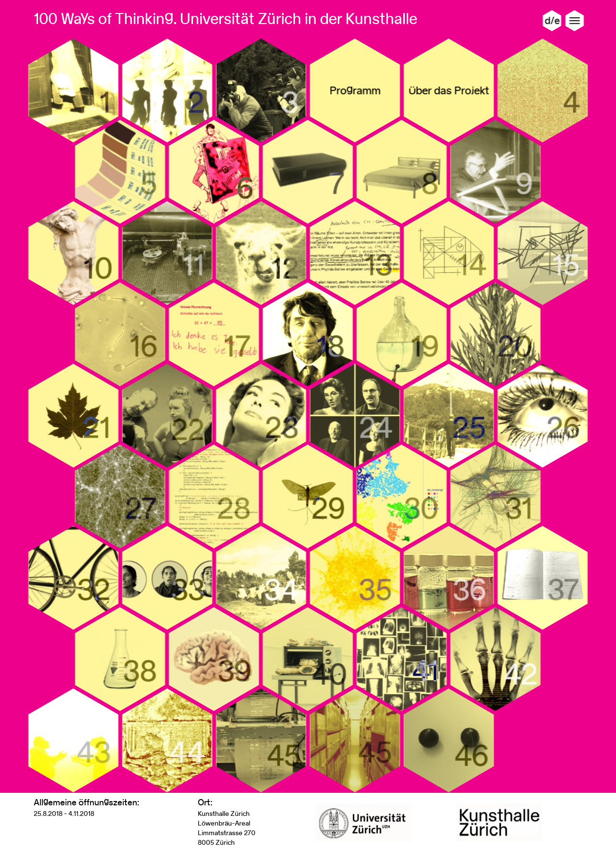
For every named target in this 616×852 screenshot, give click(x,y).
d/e (552, 20)
